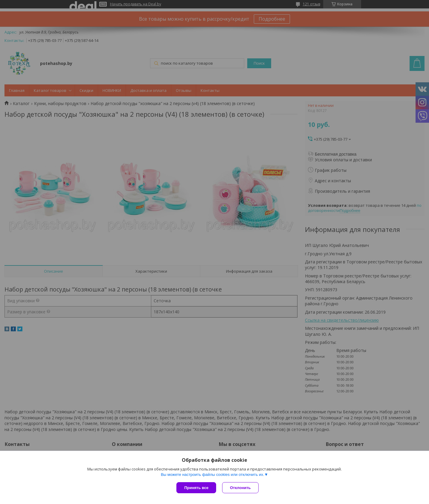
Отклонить (240, 488)
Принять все (196, 488)
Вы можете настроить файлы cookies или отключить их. (213, 475)
